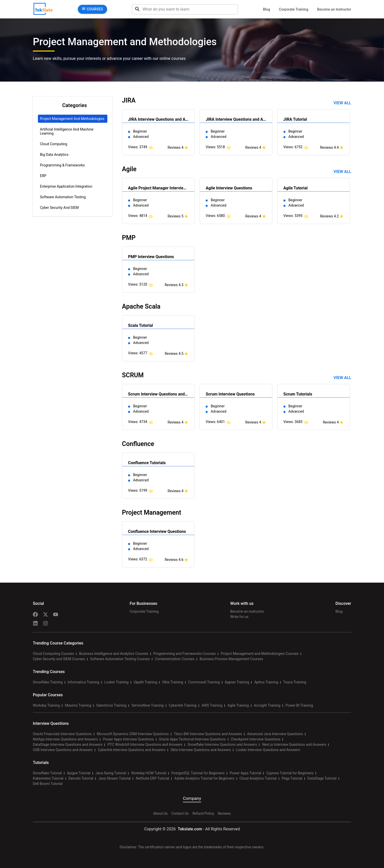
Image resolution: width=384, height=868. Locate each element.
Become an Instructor (334, 9)
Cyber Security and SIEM (59, 208)
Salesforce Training (111, 705)
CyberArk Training (183, 705)
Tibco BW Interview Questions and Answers (208, 734)
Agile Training (238, 705)
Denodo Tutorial (81, 778)
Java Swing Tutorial (111, 773)
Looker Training (116, 682)
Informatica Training (83, 682)
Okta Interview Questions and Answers (201, 750)
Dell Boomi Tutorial (48, 784)
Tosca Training (295, 682)
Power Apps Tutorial (245, 773)
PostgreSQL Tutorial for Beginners (198, 773)
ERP (43, 176)
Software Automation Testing (63, 197)
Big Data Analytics (54, 155)
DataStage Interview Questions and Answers (68, 745)
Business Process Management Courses (231, 659)
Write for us (239, 617)
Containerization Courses (175, 659)
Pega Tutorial (292, 778)
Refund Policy (203, 813)
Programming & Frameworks (62, 165)
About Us (160, 813)
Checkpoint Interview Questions (256, 739)
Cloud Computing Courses (53, 654)
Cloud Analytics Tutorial (258, 778)
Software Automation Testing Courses (120, 659)
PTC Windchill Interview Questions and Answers (145, 745)
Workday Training (46, 705)
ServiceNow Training (147, 705)
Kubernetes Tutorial (48, 778)
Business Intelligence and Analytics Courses (114, 654)
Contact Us (180, 813)
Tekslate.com (189, 829)
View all (342, 103)
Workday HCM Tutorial (149, 773)
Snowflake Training (48, 682)
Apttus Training (266, 682)
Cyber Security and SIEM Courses (59, 659)
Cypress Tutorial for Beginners (290, 773)
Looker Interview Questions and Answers (268, 750)
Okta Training (173, 682)
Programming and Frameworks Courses (185, 654)
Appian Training (237, 682)
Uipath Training (146, 682)
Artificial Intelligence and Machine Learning (67, 131)
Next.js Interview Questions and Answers (294, 745)
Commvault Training (204, 682)
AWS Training (212, 705)
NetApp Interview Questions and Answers (65, 739)
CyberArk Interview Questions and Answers (131, 750)
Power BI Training (299, 705)
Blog (267, 9)
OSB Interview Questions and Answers (63, 750)
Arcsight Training (267, 705)
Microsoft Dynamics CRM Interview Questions (133, 734)
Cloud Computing (54, 144)
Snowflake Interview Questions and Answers (222, 745)
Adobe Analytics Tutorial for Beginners (204, 778)
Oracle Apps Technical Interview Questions (192, 739)
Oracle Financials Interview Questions (62, 734)
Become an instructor (247, 611)
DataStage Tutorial (322, 778)
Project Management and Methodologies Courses (260, 654)
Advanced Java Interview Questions (275, 734)
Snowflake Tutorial (47, 773)
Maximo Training (78, 705)
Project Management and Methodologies (72, 119)
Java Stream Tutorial (114, 778)
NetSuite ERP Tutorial (152, 778)
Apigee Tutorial (79, 773)
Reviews (224, 813)
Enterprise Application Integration (66, 186)
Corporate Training (294, 9)
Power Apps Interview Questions (128, 739)
